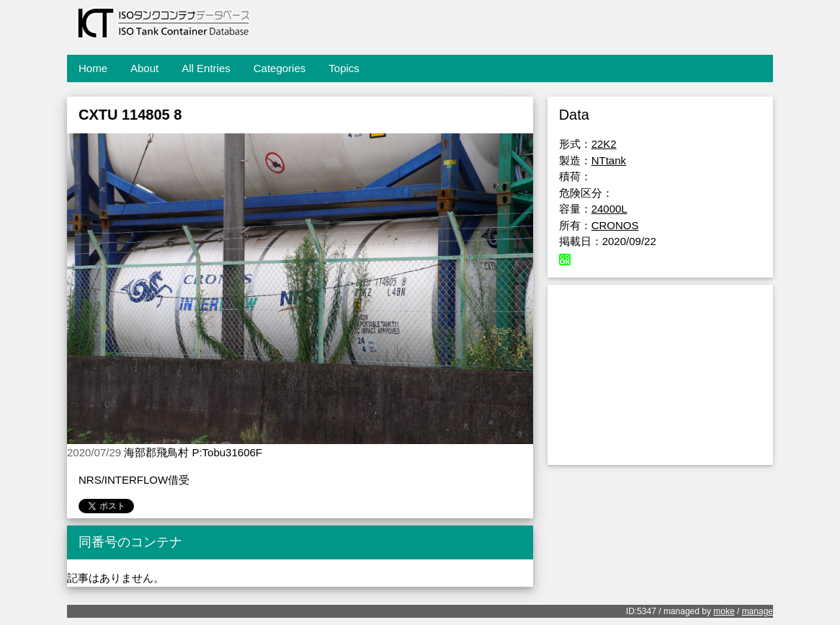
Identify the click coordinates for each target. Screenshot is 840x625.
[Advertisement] (660, 375)
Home (93, 68)
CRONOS (615, 225)
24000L (609, 209)
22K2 (604, 144)
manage (758, 611)
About (144, 68)
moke (724, 611)
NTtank (609, 160)
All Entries (206, 68)
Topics (344, 68)
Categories (280, 68)
